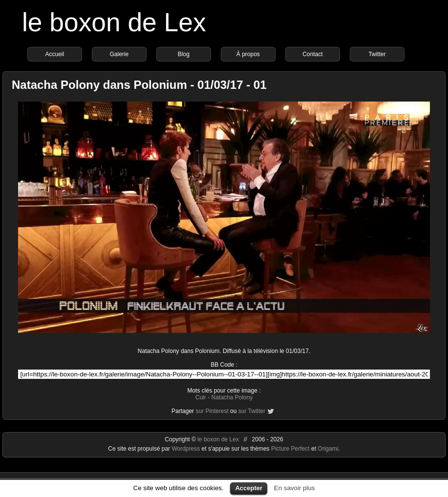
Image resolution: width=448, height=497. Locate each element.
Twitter (377, 54)
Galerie (119, 54)
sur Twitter (252, 411)
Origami (328, 449)
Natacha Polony (232, 397)
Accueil (55, 54)
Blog (184, 54)
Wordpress (186, 449)
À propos (248, 54)
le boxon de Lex (114, 22)
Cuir (201, 397)
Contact (312, 54)
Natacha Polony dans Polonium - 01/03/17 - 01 (139, 85)
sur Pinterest (212, 411)
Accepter (249, 488)
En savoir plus (295, 488)
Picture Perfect (290, 449)
